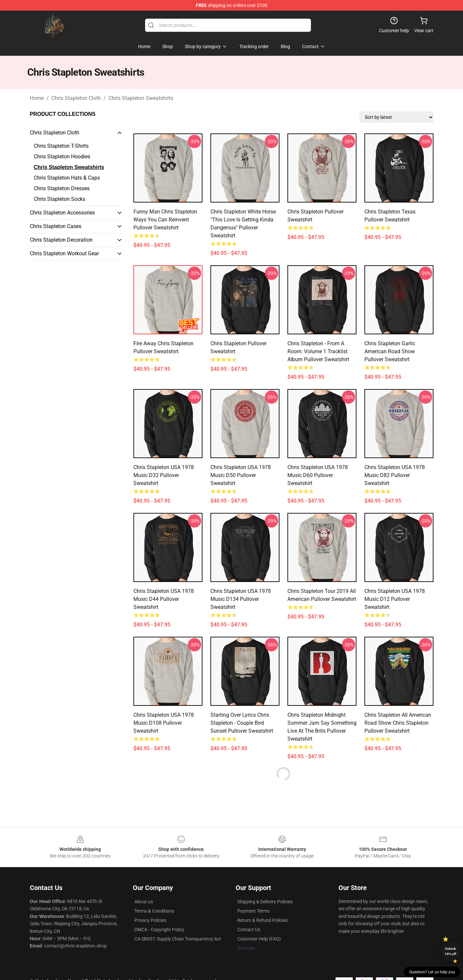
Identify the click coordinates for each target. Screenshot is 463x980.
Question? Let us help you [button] (432, 972)
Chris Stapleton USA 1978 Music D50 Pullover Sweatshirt (241, 475)
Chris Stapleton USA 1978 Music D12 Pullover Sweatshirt (395, 599)
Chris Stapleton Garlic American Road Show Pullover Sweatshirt (390, 351)
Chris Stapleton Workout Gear (64, 253)
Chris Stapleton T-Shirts (61, 146)
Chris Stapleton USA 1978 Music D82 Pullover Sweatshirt (395, 475)
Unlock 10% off (451, 951)
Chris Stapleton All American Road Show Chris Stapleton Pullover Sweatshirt (398, 723)
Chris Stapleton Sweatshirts (141, 98)
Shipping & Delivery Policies (265, 902)
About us (144, 902)
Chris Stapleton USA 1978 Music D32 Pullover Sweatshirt (164, 475)
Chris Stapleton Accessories (62, 213)
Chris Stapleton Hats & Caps (67, 178)
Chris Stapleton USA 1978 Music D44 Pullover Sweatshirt (164, 599)
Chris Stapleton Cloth (76, 98)
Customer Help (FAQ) (259, 939)
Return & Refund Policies (263, 920)
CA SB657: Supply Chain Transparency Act (178, 939)
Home (37, 98)
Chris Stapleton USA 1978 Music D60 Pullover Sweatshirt (318, 475)
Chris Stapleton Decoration (61, 240)
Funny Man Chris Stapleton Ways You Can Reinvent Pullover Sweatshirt (165, 220)
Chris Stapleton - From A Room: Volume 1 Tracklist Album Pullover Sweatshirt (318, 351)
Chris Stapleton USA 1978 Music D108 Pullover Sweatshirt (164, 723)
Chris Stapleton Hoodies (62, 157)
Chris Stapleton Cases (56, 226)
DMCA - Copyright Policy (159, 930)
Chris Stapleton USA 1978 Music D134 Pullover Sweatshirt (241, 599)
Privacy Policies (150, 920)
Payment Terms (253, 911)
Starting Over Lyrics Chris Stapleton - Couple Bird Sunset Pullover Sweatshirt (242, 723)
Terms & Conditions (154, 911)
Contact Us (249, 930)
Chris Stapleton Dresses (62, 188)
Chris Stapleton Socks (60, 199)
